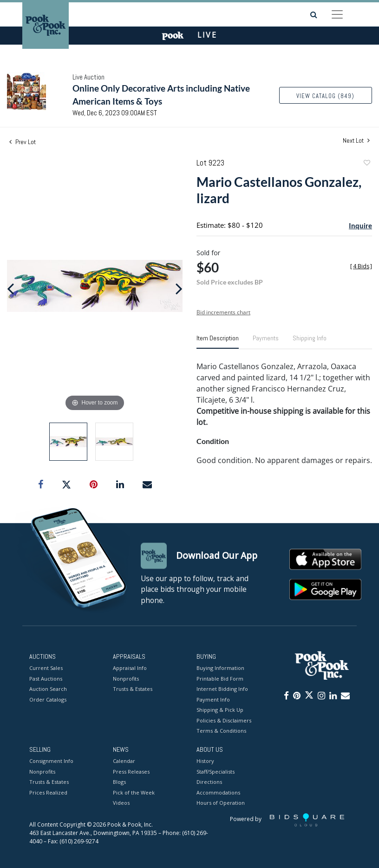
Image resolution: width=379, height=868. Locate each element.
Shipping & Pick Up (220, 710)
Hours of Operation (221, 803)
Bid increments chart (223, 312)
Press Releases (131, 772)
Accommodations (218, 792)
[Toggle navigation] (337, 14)
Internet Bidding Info (222, 689)
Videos (121, 803)
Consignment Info (51, 761)
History (205, 761)
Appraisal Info (130, 668)
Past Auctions (46, 679)
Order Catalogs (48, 699)
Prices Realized (48, 792)
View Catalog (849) (325, 96)
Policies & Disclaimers (224, 720)
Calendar (124, 761)
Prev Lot (23, 142)
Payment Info (213, 699)
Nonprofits (126, 679)
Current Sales (46, 668)
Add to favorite (366, 164)
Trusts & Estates (133, 689)
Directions (209, 782)
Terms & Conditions (221, 731)
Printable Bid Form (220, 679)
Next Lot (356, 141)
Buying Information (220, 668)
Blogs (119, 782)
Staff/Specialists (216, 772)
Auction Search (48, 689)
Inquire (360, 225)
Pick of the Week (134, 792)
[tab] (218, 342)
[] (361, 266)
